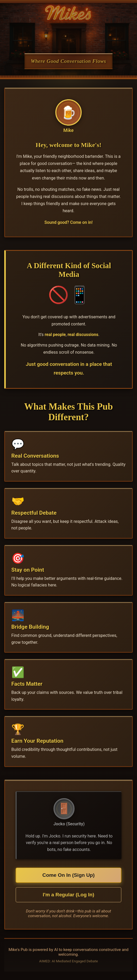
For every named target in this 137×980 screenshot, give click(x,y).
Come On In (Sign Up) (68, 875)
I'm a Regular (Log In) (68, 895)
